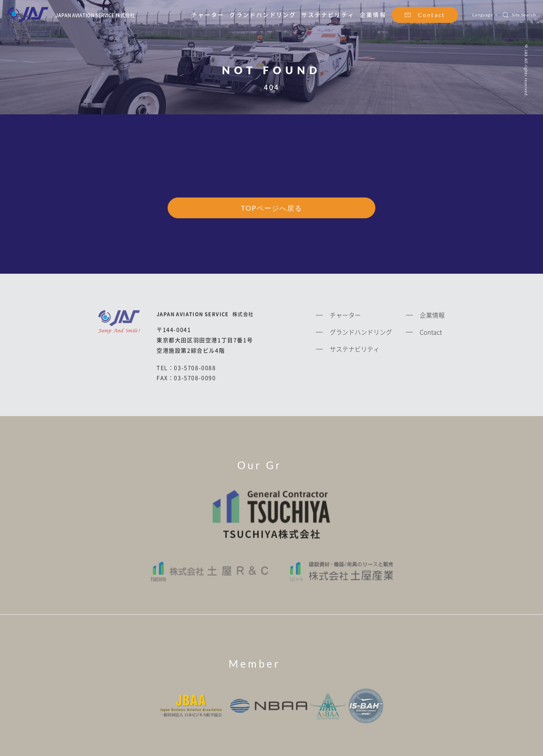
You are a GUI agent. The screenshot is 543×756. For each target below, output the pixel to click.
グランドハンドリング (263, 15)
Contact (431, 15)
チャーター (208, 15)
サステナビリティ (328, 15)
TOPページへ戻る (272, 208)
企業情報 (373, 15)
